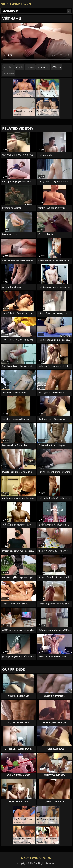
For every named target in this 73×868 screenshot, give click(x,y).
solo (21, 67)
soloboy (45, 67)
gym (32, 67)
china (9, 67)
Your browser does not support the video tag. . (36, 43)
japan (58, 67)
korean (10, 73)
